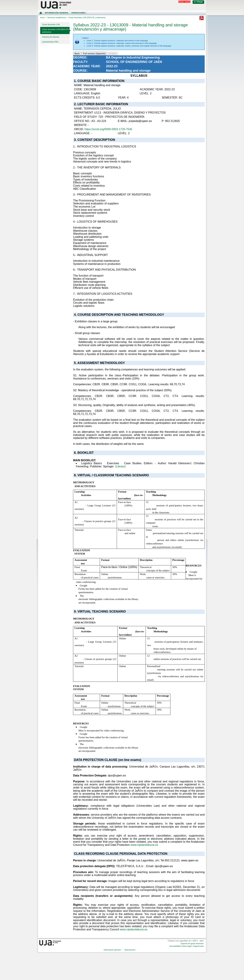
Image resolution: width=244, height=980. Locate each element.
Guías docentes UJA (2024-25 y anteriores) (56, 31)
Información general (57, 13)
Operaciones (78, 13)
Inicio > (43, 17)
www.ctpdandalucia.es (144, 845)
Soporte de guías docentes (192, 943)
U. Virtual (198, 2)
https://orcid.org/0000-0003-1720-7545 (108, 129)
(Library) (120, 466)
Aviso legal (187, 946)
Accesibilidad (175, 946)
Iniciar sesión (184, 2)
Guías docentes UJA (51, 24)
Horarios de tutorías (51, 37)
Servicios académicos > (58, 17)
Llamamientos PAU (50, 42)
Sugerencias (198, 946)
